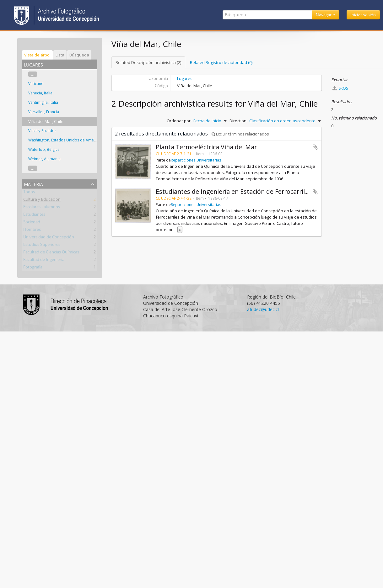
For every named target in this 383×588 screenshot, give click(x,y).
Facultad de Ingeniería (44, 261)
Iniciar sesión (363, 15)
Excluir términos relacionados (240, 134)
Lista (60, 55)
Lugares (185, 78)
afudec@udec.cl (263, 309)
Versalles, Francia (44, 112)
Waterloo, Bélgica (44, 149)
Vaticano (36, 84)
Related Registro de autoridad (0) (221, 62)
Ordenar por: (179, 121)
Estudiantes (34, 215)
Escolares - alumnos (42, 208)
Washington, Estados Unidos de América (64, 140)
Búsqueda (79, 55)
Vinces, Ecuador (42, 131)
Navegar (324, 15)
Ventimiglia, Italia (43, 102)
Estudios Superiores (42, 246)
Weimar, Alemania (44, 159)
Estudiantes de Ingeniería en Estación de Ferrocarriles (234, 191)
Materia (33, 184)
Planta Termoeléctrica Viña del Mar (206, 147)
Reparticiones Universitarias (196, 160)
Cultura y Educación (42, 200)
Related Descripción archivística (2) (148, 62)
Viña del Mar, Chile (46, 121)
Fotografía (33, 268)
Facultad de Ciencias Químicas (51, 253)
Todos (29, 193)
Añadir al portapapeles (315, 147)
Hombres (32, 230)
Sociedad (32, 223)
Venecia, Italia (40, 93)
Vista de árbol (37, 55)
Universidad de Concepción (49, 238)
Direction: (238, 121)
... (33, 74)
